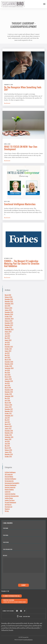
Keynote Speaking (9, 490)
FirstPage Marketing (28, 640)
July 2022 (7, 342)
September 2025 (9, 304)
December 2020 (9, 362)
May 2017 (7, 420)
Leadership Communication (12, 496)
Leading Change (9, 498)
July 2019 (7, 383)
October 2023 (8, 327)
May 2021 (7, 355)
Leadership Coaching (10, 494)
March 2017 (8, 424)
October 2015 (8, 456)
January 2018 (8, 407)
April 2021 (7, 357)
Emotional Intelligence (10, 479)
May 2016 (7, 446)
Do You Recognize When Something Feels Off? (23, 88)
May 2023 (7, 338)
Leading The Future (10, 500)
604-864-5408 (26, 616)
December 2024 (9, 312)
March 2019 (8, 388)
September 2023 (9, 329)
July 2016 (7, 441)
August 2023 (8, 332)
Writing (7, 511)
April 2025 (8, 306)
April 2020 (8, 375)
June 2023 (7, 336)
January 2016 (8, 452)
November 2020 (9, 364)
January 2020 (8, 379)
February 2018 (8, 405)
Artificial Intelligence (10, 472)
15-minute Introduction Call (12, 596)
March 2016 (8, 448)
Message (5, 555)
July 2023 (7, 334)
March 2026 (8, 295)
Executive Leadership (10, 487)
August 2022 (8, 340)
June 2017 (7, 418)
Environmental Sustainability (12, 483)
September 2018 (9, 396)
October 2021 (8, 349)
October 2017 (8, 413)
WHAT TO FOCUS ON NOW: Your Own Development (21, 148)
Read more (7, 103)
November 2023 (9, 325)
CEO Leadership (9, 474)
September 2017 (9, 416)
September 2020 (9, 368)
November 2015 (9, 454)
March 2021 (8, 360)
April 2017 (7, 422)
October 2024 (8, 316)
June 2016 (7, 444)
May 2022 (7, 344)
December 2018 (9, 390)
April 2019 (7, 385)
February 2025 (8, 308)
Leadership (8, 492)
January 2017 (8, 428)
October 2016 (8, 435)
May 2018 (7, 398)
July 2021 (7, 353)
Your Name (6, 528)
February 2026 (8, 297)
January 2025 (8, 310)
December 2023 (9, 323)
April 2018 (7, 400)
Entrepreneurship (9, 481)
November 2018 (9, 392)
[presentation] (16, 579)
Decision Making (9, 477)
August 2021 (8, 351)
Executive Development (11, 485)
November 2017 (9, 411)
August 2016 (8, 439)
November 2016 (9, 433)
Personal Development (10, 502)
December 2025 (9, 299)
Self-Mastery (8, 505)
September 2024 (9, 319)
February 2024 (9, 321)
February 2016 (8, 450)
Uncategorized (8, 507)
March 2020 (8, 377)
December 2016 (9, 431)
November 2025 (9, 301)
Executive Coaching (14, 601)
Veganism (7, 509)
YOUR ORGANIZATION (8, 549)
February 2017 (8, 426)
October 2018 (8, 394)
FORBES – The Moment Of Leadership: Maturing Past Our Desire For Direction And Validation (22, 263)
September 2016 (9, 437)
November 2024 (9, 314)
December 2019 (9, 381)
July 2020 (7, 370)
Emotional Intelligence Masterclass (20, 204)
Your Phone (6, 542)
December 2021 (9, 347)
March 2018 (8, 403)
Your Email (6, 535)
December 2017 (9, 409)
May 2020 (7, 372)
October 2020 (8, 366)
